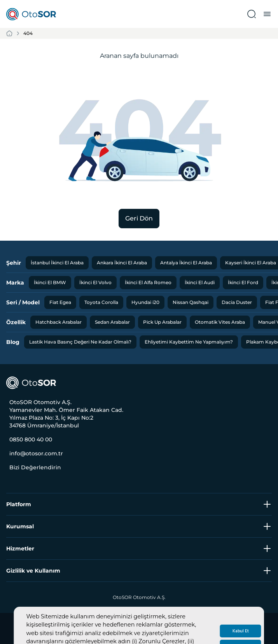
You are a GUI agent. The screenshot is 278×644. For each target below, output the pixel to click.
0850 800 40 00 (31, 439)
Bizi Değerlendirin (35, 467)
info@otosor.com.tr (36, 453)
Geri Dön (139, 218)
